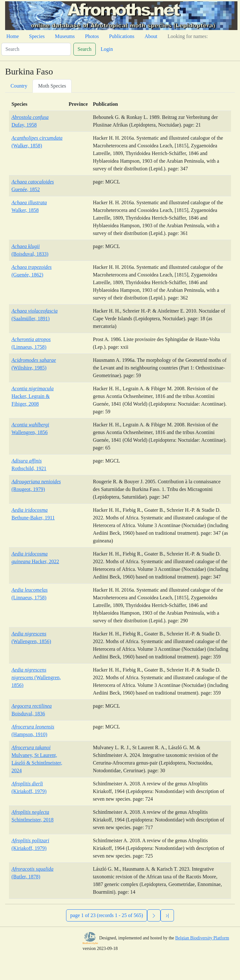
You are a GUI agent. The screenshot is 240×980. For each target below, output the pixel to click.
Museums (65, 36)
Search (85, 49)
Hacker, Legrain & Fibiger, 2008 (33, 396)
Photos (92, 36)
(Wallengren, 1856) (36, 677)
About (151, 36)
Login (107, 49)
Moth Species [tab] (52, 86)
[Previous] (167, 915)
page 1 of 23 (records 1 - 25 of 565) (107, 915)
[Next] (154, 915)
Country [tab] (19, 86)
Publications (122, 36)
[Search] (36, 49)
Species (37, 36)
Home (13, 36)
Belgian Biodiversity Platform (202, 938)
